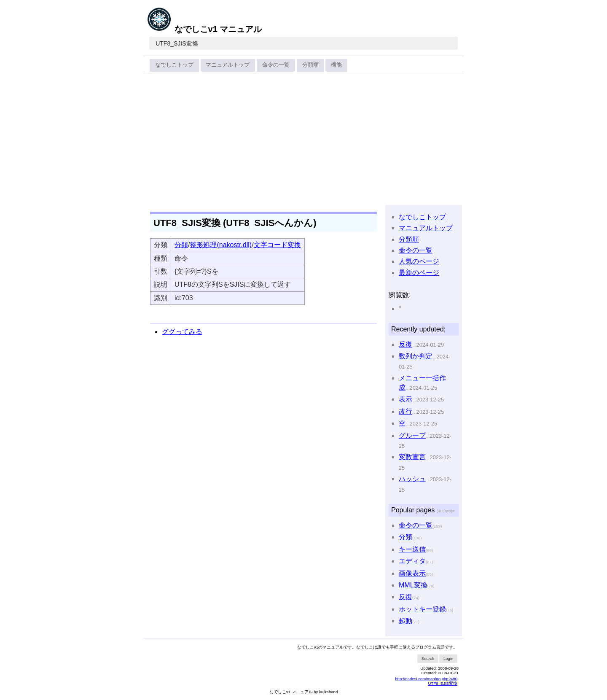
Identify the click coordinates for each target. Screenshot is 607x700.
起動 (406, 621)
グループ (412, 435)
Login (448, 658)
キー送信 (412, 549)
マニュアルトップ (228, 65)
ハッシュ (412, 479)
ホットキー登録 (422, 609)
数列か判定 (416, 356)
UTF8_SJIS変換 (177, 43)
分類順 (310, 65)
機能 (336, 65)
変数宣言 (412, 457)
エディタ (412, 561)
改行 (406, 411)
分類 (181, 245)
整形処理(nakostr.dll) (221, 245)
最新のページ (419, 273)
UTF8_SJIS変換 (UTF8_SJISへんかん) (235, 223)
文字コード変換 (277, 245)
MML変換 (413, 585)
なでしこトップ (174, 65)
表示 (406, 399)
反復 (406, 344)
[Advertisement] (303, 140)
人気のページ (419, 261)
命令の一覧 (276, 65)
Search (428, 658)
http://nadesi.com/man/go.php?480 (426, 679)
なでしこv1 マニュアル (204, 29)
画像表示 (412, 573)
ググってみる (182, 332)
